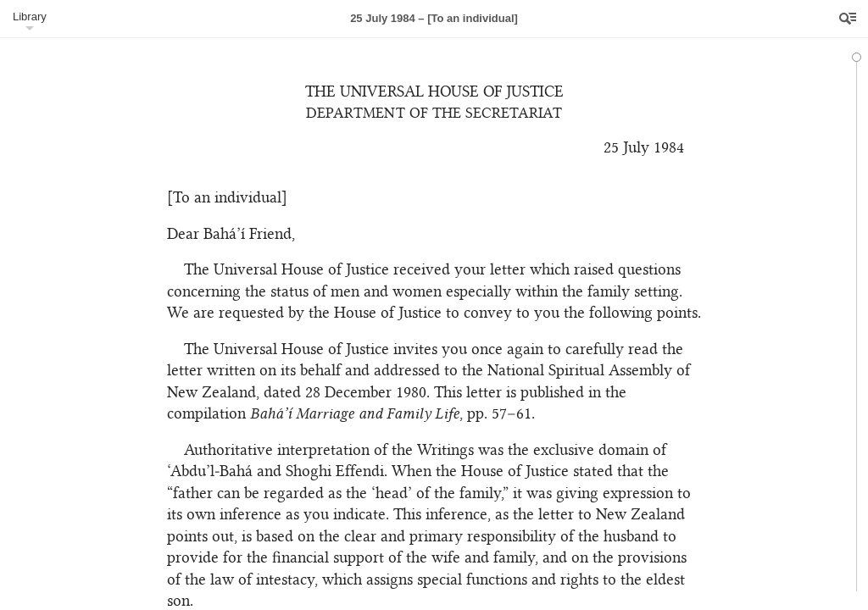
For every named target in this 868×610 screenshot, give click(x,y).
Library (30, 17)
